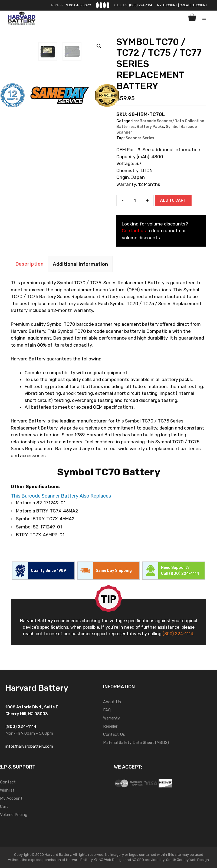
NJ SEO (138, 860)
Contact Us (114, 734)
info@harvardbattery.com (29, 746)
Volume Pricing (14, 815)
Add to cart (173, 200)
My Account (167, 5)
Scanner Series (140, 138)
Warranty (111, 718)
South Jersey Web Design (188, 860)
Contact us (134, 231)
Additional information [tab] (80, 264)
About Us (112, 702)
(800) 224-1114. (178, 634)
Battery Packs (150, 127)
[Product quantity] (135, 200)
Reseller (110, 726)
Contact (8, 782)
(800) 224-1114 (141, 5)
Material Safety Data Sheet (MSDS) (136, 743)
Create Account (193, 5)
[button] (99, 46)
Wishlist (7, 790)
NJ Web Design (111, 860)
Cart (4, 806)
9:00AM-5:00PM (79, 5)
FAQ (107, 710)
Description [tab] (29, 264)
